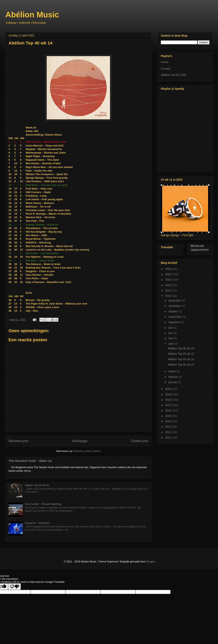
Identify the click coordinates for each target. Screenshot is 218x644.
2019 (169, 394)
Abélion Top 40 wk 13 (181, 365)
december (175, 301)
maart (172, 371)
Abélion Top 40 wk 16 (181, 348)
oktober (173, 311)
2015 (169, 416)
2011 (169, 438)
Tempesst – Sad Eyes (37, 523)
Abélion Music (32, 15)
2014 (169, 421)
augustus (174, 322)
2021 (169, 296)
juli (170, 328)
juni (171, 333)
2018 (169, 400)
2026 (169, 269)
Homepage (80, 441)
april (171, 344)
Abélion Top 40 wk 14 (181, 359)
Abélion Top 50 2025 (173, 75)
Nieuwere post (18, 441)
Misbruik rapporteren (200, 248)
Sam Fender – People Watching (43, 504)
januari (173, 382)
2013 (169, 427)
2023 (169, 285)
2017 (169, 405)
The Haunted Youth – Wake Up (30, 461)
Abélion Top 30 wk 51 (37, 485)
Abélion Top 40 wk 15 (181, 354)
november (175, 306)
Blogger (151, 561)
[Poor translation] (14, 587)
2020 (169, 389)
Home (164, 62)
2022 (169, 290)
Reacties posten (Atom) (87, 451)
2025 (169, 274)
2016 (169, 410)
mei (171, 338)
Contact (166, 69)
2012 (169, 432)
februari (173, 377)
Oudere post (140, 441)
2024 (169, 280)
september (175, 317)
